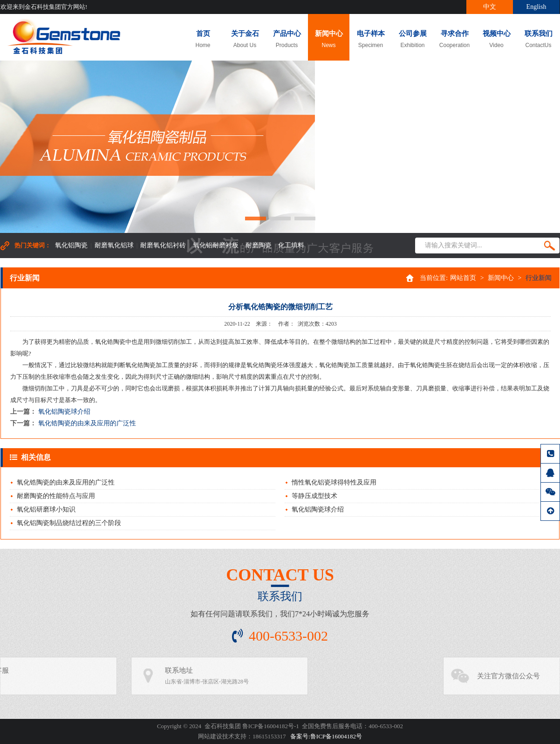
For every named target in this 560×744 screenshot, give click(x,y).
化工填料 (291, 245)
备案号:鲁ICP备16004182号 (326, 736)
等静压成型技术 (314, 496)
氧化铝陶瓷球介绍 (64, 412)
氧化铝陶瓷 (71, 245)
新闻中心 (329, 39)
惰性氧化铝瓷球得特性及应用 (334, 482)
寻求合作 (454, 39)
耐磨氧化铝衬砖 (163, 245)
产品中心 (287, 39)
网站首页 (463, 278)
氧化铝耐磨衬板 (216, 245)
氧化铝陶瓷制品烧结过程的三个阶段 (69, 523)
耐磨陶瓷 (259, 245)
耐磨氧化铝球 (114, 245)
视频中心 (496, 39)
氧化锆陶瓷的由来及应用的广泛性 (87, 423)
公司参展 (413, 39)
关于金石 (245, 39)
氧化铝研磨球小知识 (46, 509)
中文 (490, 7)
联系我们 (538, 39)
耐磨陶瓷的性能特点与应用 (56, 496)
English (536, 7)
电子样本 (371, 39)
